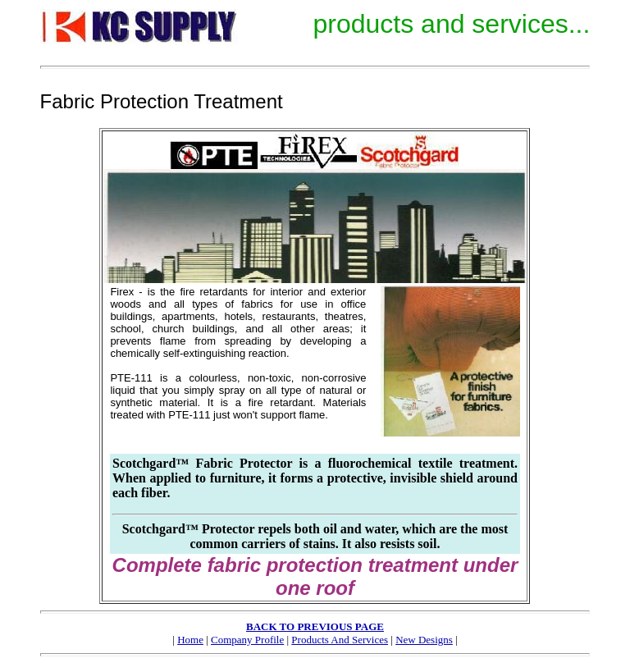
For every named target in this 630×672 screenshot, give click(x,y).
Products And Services (340, 640)
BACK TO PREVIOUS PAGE (315, 626)
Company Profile (247, 640)
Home (190, 640)
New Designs (424, 640)
